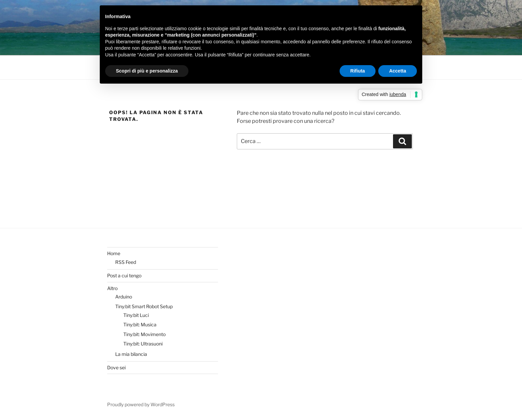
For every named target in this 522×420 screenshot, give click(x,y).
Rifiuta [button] (358, 71)
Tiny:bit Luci (136, 315)
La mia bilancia (131, 354)
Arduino (124, 297)
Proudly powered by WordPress (141, 404)
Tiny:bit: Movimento (144, 334)
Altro (112, 288)
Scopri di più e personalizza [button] (147, 71)
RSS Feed (126, 262)
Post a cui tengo (124, 275)
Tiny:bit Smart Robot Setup (144, 306)
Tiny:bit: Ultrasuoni (143, 344)
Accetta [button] (398, 71)
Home (114, 253)
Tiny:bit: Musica (140, 324)
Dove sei (116, 367)
